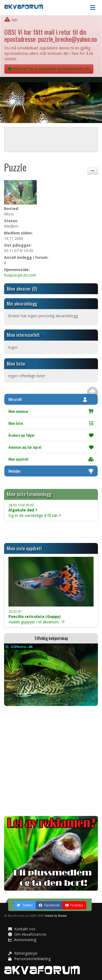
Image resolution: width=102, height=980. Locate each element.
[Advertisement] (51, 761)
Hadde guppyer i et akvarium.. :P (37, 617)
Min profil (48, 399)
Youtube (74, 905)
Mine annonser (51, 411)
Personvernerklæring (29, 959)
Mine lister (51, 423)
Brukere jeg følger (51, 435)
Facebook (49, 905)
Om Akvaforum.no (27, 934)
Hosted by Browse (56, 916)
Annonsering (22, 940)
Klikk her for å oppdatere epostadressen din (49, 69)
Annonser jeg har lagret (51, 447)
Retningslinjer (23, 953)
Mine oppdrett (51, 459)
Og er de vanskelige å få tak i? (35, 510)
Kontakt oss (22, 929)
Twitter (25, 905)
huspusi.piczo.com (20, 275)
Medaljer (51, 471)
